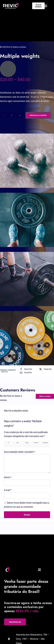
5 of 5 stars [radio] (45, 444)
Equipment (12, 370)
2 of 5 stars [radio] (17, 444)
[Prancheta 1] (8, 568)
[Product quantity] (11, 115)
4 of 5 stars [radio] (35, 444)
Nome (8, 477)
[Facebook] (25, 369)
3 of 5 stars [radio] (26, 444)
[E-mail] (25, 373)
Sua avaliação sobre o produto (19, 452)
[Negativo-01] (11, 4)
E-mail (8, 490)
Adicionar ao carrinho (38, 115)
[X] (45, 369)
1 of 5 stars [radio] (8, 444)
